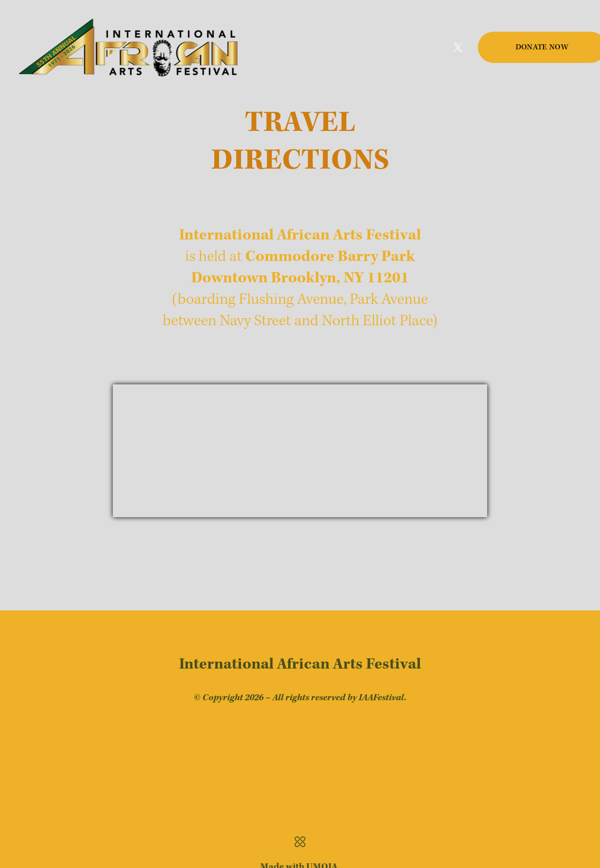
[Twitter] (458, 48)
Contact (380, 65)
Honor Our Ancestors (355, 47)
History (348, 30)
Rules (385, 30)
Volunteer (284, 47)
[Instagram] (415, 48)
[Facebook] (437, 48)
